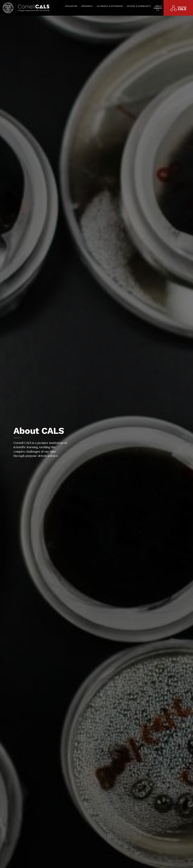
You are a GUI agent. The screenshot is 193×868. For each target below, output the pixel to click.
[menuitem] (70, 6)
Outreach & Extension (110, 6)
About (159, 6)
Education (71, 6)
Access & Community (139, 6)
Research (87, 6)
